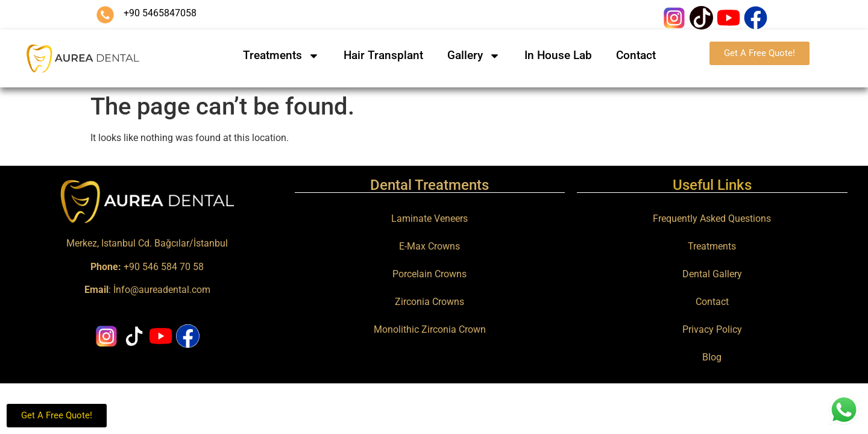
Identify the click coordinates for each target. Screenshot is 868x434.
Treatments (281, 56)
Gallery (474, 56)
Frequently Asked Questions (712, 219)
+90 (116, 267)
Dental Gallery (712, 274)
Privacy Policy (712, 329)
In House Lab (558, 55)
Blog (712, 357)
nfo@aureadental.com (163, 290)
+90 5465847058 (160, 13)
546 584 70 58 (173, 267)
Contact (636, 55)
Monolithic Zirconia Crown (430, 329)
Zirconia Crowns (429, 302)
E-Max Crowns (429, 246)
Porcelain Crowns (429, 274)
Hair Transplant (383, 55)
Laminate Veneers (429, 219)
